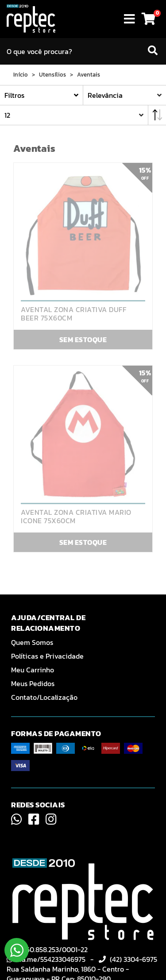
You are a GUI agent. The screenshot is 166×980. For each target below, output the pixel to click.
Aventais (89, 75)
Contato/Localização (44, 697)
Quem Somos (32, 642)
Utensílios (52, 75)
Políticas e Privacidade (47, 656)
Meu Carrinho (33, 670)
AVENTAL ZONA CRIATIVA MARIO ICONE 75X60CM (76, 517)
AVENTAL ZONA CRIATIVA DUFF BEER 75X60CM (73, 314)
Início (21, 75)
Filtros (14, 95)
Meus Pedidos (33, 683)
